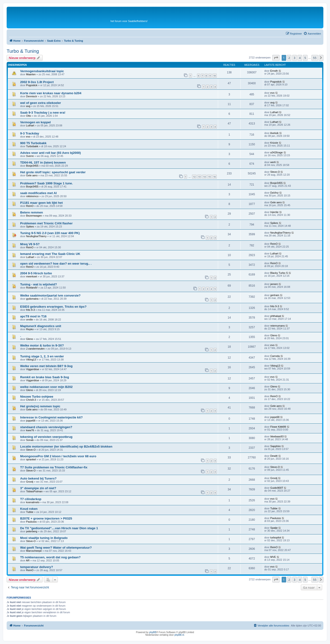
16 (215, 177)
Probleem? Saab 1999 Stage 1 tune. (46, 183)
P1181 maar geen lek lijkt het (41, 203)
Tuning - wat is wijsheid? (39, 284)
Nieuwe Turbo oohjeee (37, 397)
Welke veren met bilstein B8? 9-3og (46, 366)
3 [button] (295, 58)
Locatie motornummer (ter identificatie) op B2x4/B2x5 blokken (66, 446)
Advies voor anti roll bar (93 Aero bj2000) (50, 153)
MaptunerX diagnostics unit (41, 326)
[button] (276, 58)
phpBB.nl (179, 635)
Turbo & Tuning (23, 51)
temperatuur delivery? (37, 567)
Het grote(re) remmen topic (40, 406)
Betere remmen (32, 212)
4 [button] (300, 58)
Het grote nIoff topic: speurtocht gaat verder (53, 172)
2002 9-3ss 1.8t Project (37, 82)
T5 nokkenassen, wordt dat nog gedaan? (50, 557)
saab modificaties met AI (38, 193)
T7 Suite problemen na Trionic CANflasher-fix (54, 467)
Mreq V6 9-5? (30, 244)
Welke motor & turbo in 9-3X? (42, 345)
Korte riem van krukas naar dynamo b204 (51, 93)
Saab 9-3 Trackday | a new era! (43, 113)
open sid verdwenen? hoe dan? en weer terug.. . (56, 264)
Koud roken (29, 509)
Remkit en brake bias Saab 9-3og (45, 377)
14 (204, 177)
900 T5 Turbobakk (33, 143)
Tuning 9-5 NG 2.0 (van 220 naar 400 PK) (50, 233)
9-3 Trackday (30, 133)
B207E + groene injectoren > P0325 (46, 518)
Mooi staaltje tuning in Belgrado (44, 538)
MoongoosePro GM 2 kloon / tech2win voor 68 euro (58, 456)
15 (209, 177)
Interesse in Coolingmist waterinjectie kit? (51, 417)
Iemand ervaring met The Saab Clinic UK (50, 254)
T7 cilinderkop (31, 499)
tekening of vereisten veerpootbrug (46, 437)
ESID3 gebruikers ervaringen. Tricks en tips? (53, 307)
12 (194, 177)
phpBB (153, 632)
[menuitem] (312, 34)
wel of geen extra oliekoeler (41, 103)
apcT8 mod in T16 (33, 316)
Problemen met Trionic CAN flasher (46, 223)
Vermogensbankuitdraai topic (42, 71)
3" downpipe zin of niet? (38, 488)
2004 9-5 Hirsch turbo (36, 273)
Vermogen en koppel (35, 122)
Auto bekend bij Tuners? (38, 478)
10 (215, 76)
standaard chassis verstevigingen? (46, 427)
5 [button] (305, 58)
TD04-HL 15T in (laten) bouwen (43, 162)
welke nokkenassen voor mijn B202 (46, 387)
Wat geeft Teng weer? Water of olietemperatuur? (56, 548)
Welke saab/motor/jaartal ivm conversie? (50, 295)
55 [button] (315, 58)
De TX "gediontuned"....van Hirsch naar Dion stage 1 (59, 528)
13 (199, 177)
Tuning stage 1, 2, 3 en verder (42, 356)
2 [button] (289, 58)
